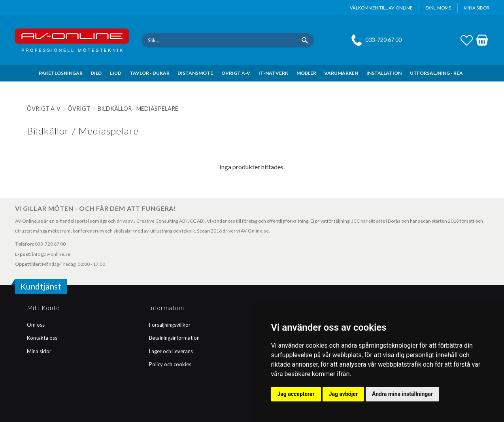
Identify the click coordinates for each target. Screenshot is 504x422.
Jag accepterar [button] (296, 394)
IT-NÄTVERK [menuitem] (273, 73)
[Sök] (306, 40)
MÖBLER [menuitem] (306, 73)
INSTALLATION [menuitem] (384, 73)
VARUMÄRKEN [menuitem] (341, 73)
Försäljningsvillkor (170, 325)
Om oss (36, 325)
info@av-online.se (51, 254)
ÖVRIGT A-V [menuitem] (236, 73)
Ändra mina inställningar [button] (402, 394)
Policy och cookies (170, 364)
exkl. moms (438, 8)
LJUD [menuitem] (116, 73)
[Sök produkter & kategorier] (219, 40)
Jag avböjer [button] (343, 394)
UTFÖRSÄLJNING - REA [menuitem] (436, 73)
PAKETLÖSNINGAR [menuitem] (61, 73)
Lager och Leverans (171, 351)
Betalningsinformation (174, 338)
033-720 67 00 (383, 40)
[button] (467, 39)
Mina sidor (39, 351)
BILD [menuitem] (96, 73)
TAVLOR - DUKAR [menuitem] (150, 73)
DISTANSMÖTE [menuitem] (195, 73)
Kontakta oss (42, 338)
